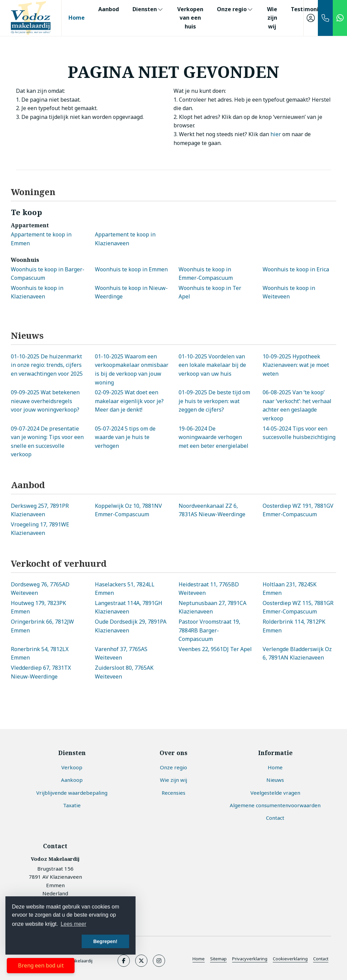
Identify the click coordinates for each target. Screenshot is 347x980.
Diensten (148, 9)
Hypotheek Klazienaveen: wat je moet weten (296, 365)
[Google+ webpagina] (159, 961)
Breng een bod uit (41, 965)
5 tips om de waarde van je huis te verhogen (125, 437)
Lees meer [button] (74, 924)
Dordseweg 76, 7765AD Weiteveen (40, 589)
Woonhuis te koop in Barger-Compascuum (48, 274)
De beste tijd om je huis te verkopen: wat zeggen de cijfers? (214, 401)
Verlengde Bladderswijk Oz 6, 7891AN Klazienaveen (297, 653)
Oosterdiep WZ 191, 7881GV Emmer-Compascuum (298, 510)
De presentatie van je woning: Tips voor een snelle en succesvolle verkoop (47, 442)
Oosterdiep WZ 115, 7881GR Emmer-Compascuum (298, 607)
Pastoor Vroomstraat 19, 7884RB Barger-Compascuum (209, 630)
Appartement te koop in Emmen (41, 239)
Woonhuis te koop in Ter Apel (210, 292)
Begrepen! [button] (105, 941)
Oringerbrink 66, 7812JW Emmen (42, 626)
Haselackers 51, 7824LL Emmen (125, 589)
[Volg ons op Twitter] (141, 961)
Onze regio (235, 9)
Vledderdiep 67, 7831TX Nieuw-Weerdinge (41, 672)
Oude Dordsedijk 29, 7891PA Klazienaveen (131, 626)
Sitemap (218, 959)
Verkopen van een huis (190, 18)
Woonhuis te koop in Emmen (131, 269)
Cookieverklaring (290, 959)
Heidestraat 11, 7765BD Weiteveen (209, 589)
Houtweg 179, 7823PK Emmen (38, 607)
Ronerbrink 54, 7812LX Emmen (40, 653)
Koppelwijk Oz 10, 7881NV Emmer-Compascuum (128, 510)
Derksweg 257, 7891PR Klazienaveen (40, 510)
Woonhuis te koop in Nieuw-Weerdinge (131, 292)
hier (276, 134)
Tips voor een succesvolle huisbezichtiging (299, 433)
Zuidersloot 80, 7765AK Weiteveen (124, 672)
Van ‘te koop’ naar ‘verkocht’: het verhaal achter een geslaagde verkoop (297, 405)
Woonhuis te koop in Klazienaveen (37, 292)
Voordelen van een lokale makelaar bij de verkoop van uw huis (212, 365)
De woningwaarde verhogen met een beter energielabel (213, 437)
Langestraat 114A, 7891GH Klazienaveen (129, 607)
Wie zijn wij (272, 18)
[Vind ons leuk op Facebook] (124, 961)
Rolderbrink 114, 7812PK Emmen (294, 626)
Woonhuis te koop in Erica (296, 269)
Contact (321, 959)
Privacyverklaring (250, 959)
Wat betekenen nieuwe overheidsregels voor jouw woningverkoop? (45, 401)
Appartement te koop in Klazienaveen (125, 239)
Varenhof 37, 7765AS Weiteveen (121, 653)
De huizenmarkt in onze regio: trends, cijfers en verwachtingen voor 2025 (47, 365)
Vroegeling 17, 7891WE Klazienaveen (40, 529)
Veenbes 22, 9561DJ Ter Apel (215, 649)
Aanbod (109, 9)
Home (77, 18)
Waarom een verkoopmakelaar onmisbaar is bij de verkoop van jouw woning (132, 369)
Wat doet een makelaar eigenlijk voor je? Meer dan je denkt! (129, 401)
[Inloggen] (311, 18)
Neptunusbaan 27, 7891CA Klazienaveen (212, 607)
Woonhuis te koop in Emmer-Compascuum (206, 274)
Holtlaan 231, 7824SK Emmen (290, 589)
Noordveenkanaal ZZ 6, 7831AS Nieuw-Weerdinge (212, 510)
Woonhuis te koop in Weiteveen (289, 292)
